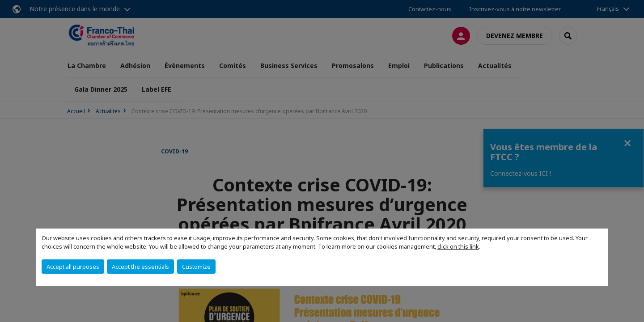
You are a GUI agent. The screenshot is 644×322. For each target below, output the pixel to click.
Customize (196, 267)
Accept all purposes (73, 267)
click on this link (458, 246)
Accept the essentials (140, 267)
